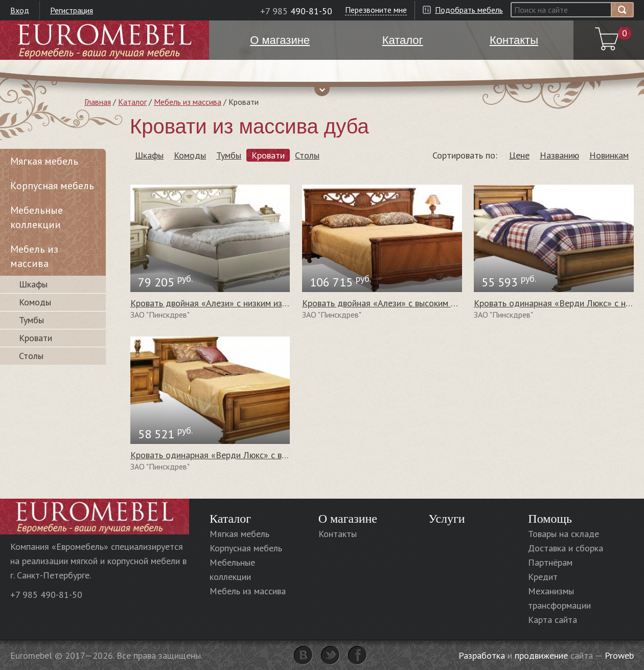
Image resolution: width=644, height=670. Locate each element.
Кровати (268, 155)
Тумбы (229, 155)
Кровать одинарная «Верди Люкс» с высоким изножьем (241, 455)
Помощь (550, 519)
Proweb (619, 655)
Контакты (338, 534)
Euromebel (105, 40)
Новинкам (609, 155)
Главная (98, 102)
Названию (559, 155)
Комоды (190, 155)
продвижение (541, 655)
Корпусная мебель (52, 186)
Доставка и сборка (566, 548)
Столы (307, 155)
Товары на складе (563, 534)
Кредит (543, 577)
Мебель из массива (188, 102)
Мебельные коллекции (37, 217)
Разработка (482, 655)
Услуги (446, 519)
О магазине (348, 519)
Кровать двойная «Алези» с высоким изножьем (396, 303)
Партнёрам (550, 562)
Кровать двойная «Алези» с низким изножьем (221, 303)
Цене (519, 155)
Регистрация (72, 10)
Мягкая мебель (44, 161)
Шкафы (149, 155)
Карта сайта (553, 620)
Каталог (132, 102)
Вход (20, 10)
